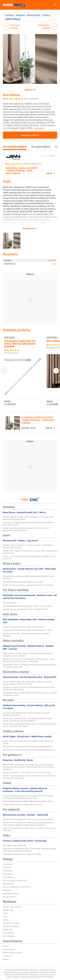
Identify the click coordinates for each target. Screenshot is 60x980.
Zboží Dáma (8, 874)
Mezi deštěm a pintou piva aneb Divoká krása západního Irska (27, 747)
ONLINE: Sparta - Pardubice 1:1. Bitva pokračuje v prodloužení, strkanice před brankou (28, 546)
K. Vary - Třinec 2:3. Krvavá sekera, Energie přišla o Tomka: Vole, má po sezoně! (29, 557)
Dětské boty (8, 930)
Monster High (8, 910)
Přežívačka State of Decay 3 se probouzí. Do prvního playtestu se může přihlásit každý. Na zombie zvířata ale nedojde (28, 824)
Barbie (6, 913)
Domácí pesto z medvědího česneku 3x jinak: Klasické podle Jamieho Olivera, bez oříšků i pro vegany (30, 725)
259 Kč (49, 173)
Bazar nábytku (9, 936)
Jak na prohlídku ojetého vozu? (15, 881)
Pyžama (6, 920)
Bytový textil (34, 15)
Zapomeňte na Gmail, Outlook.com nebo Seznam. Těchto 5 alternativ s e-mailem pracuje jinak (30, 666)
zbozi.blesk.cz (8, 877)
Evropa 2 (6, 959)
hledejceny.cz (8, 864)
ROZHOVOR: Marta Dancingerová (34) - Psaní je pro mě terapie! (28, 606)
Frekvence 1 (7, 956)
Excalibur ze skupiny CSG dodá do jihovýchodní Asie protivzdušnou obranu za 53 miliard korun (29, 688)
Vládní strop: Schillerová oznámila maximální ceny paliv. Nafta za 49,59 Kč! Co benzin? (28, 524)
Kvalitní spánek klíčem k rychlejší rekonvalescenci (22, 805)
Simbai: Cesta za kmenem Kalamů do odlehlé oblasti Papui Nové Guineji (28, 742)
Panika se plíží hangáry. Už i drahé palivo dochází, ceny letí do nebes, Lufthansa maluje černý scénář (27, 683)
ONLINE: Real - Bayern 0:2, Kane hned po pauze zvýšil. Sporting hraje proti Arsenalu (30, 552)
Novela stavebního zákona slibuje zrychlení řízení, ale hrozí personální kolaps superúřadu (26, 529)
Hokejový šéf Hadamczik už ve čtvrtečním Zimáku (22, 854)
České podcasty (9, 949)
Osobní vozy (8, 871)
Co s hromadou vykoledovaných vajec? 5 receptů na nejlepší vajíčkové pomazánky (26, 714)
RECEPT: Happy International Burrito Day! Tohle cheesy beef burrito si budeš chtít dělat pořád (29, 777)
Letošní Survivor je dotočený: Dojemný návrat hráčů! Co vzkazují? (28, 585)
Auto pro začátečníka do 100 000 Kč (17, 887)
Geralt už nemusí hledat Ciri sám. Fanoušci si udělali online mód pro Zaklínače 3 (29, 829)
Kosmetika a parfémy (11, 923)
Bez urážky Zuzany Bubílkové (14, 845)
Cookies (16, 977)
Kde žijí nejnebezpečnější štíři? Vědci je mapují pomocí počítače (28, 819)
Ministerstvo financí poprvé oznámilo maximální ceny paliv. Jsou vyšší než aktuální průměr (30, 694)
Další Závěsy (10, 337)
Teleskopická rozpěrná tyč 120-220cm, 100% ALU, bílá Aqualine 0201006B (20, 343)
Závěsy (46, 15)
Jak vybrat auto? (9, 897)
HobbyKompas (9, 884)
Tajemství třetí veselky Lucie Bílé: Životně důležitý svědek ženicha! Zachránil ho (29, 577)
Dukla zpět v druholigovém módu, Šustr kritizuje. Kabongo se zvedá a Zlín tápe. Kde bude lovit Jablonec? (29, 850)
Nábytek (20, 15)
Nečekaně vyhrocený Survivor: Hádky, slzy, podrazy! (23, 582)
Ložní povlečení (9, 933)
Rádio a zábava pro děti (12, 953)
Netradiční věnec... (10, 603)
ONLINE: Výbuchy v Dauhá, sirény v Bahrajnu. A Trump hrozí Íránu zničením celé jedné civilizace (28, 518)
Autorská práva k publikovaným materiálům (21, 972)
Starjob (6, 946)
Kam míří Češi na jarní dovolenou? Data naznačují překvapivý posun (29, 750)
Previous (4, 371)
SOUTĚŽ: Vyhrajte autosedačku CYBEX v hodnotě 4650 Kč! (25, 609)
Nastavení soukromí (28, 977)
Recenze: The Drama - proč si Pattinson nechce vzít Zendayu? (27, 773)
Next (56, 371)
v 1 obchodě (10, 404)
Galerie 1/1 (30, 90)
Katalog (9, 15)
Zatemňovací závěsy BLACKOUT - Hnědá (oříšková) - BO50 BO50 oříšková (21, 171)
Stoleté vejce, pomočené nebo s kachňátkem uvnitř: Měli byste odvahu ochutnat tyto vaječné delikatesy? (27, 720)
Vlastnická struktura (45, 977)
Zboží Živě (7, 867)
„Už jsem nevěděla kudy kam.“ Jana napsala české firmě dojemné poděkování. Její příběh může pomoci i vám (28, 797)
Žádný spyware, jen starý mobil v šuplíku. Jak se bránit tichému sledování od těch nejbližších (28, 655)
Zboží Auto (7, 890)
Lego (5, 916)
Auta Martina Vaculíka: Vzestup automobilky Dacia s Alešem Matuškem (26, 635)
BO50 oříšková (11, 95)
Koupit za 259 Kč (30, 135)
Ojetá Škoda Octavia (11, 894)
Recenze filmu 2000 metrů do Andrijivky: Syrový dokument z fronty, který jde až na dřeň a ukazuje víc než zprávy (29, 660)
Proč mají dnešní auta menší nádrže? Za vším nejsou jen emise (27, 630)
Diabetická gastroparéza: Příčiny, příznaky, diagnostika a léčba (28, 801)
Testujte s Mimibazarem (12, 907)
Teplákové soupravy (11, 926)
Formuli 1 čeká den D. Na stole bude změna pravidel (23, 627)
